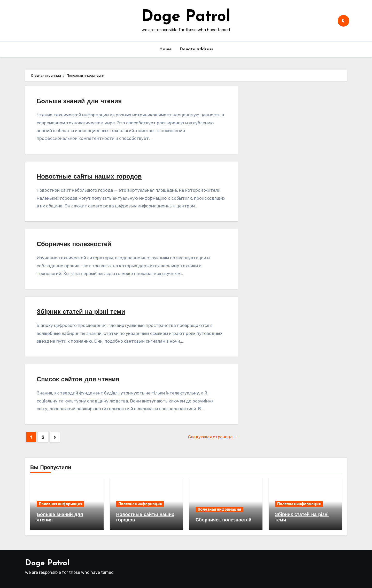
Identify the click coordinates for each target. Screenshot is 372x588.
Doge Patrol (186, 17)
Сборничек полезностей (74, 245)
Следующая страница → (213, 437)
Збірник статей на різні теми (81, 312)
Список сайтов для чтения (78, 380)
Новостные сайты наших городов (89, 177)
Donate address (196, 49)
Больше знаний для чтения (79, 102)
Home (165, 49)
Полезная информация (60, 504)
